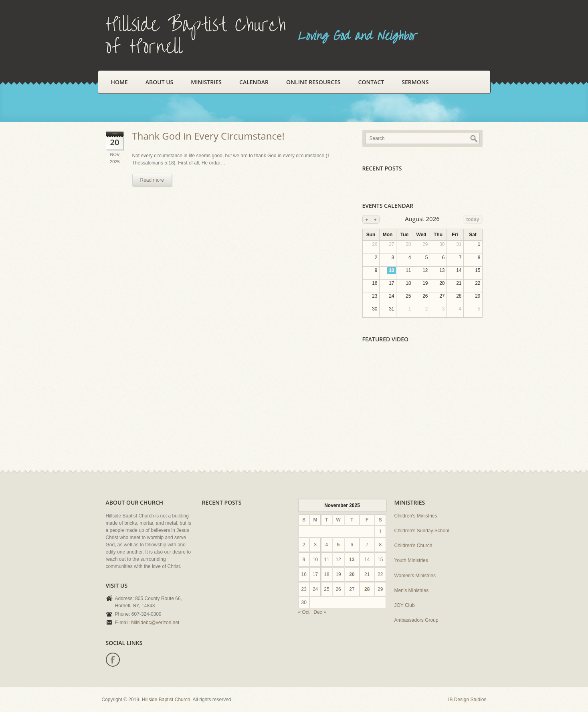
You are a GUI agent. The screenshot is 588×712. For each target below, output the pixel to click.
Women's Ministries (415, 576)
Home (119, 82)
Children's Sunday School (422, 531)
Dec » (320, 612)
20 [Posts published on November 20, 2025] (352, 574)
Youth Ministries (411, 560)
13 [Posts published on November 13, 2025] (352, 560)
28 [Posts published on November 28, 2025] (367, 589)
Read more (152, 180)
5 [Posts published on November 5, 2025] (338, 545)
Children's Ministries (416, 516)
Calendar (254, 82)
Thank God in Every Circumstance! (208, 136)
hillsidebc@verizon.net (155, 623)
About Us (160, 82)
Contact (371, 82)
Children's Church (413, 546)
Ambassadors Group (416, 620)
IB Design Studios (467, 700)
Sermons (415, 82)
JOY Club (405, 605)
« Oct (304, 612)
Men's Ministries (412, 590)
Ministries (206, 82)
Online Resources (313, 82)
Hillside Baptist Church (166, 700)
